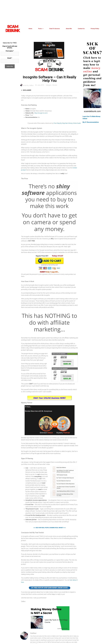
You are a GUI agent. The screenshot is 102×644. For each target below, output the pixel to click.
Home (30, 29)
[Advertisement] (51, 12)
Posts (41, 29)
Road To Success (55, 29)
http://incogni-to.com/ (41, 113)
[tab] (50, 90)
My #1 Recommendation (91, 122)
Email (10, 58)
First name (10, 51)
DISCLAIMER (27, 90)
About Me (69, 29)
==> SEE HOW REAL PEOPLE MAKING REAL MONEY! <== (50, 528)
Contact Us (81, 29)
